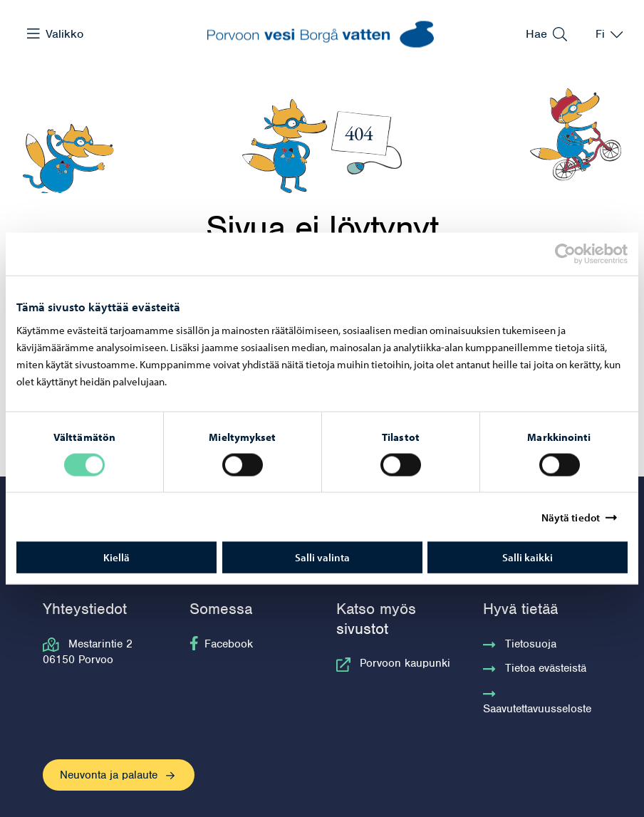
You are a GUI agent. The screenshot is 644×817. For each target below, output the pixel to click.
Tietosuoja (520, 644)
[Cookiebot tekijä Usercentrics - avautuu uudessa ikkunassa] (578, 254)
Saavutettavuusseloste (537, 701)
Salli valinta (322, 557)
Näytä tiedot (571, 517)
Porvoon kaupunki (393, 663)
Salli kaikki (528, 557)
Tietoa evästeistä (535, 668)
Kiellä (116, 557)
